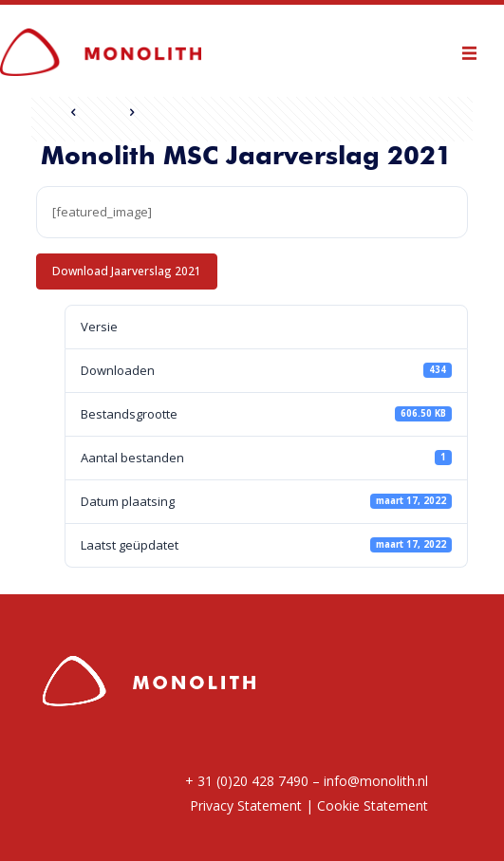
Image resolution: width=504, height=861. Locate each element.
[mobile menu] (478, 50)
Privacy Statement (246, 805)
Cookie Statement (373, 805)
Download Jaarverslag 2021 (127, 271)
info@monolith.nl (376, 781)
